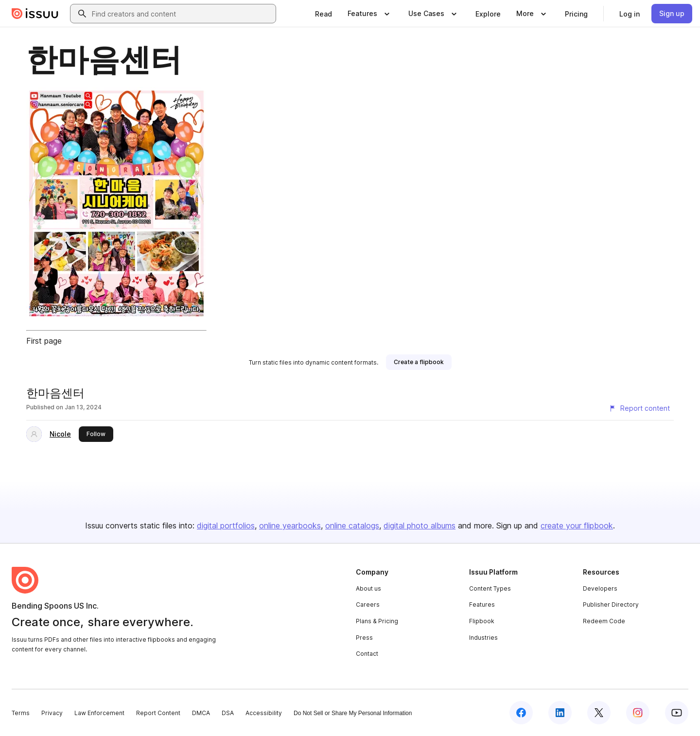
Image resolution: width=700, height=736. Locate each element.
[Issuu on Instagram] (638, 713)
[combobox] (182, 14)
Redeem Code (604, 621)
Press (364, 638)
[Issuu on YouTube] (677, 713)
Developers (600, 588)
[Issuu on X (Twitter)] (599, 713)
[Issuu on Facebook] (521, 713)
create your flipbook (577, 526)
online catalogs (352, 526)
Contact (367, 654)
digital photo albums (420, 526)
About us (368, 588)
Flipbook (482, 621)
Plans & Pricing (377, 621)
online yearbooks (290, 526)
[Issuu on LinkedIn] (560, 713)
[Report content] (639, 408)
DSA (228, 713)
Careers (368, 605)
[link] (324, 14)
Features (482, 605)
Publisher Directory (611, 605)
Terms (21, 713)
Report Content (158, 713)
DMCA (201, 713)
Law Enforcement (99, 713)
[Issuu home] (35, 14)
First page (44, 341)
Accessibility (264, 713)
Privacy (52, 713)
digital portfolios (226, 526)
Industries (483, 638)
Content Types (490, 588)
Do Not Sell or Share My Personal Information (353, 713)
